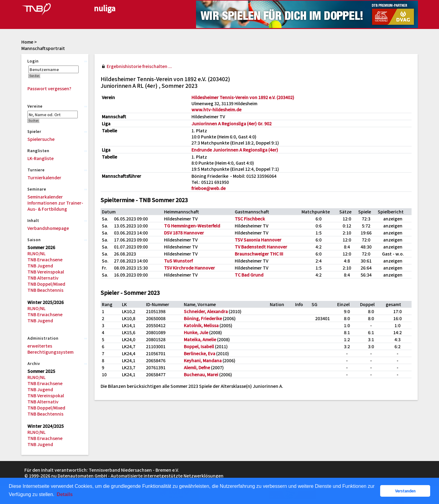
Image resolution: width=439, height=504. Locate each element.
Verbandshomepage (48, 228)
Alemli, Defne (197, 367)
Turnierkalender (44, 177)
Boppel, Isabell (199, 346)
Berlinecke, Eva (200, 353)
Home (27, 42)
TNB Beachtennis (45, 290)
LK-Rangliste (41, 158)
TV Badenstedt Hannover (261, 247)
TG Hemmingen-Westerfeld (192, 226)
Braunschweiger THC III (259, 254)
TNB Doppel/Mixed (46, 284)
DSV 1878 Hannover (184, 233)
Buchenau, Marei (201, 374)
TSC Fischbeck (250, 219)
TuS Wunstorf (178, 261)
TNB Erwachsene (45, 259)
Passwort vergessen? (49, 88)
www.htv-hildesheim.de (216, 109)
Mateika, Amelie (200, 339)
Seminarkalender (45, 197)
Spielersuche (41, 139)
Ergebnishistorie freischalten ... (139, 66)
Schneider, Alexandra (206, 311)
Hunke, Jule (196, 332)
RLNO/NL (36, 253)
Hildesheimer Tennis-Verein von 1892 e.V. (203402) (243, 97)
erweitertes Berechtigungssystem (50, 349)
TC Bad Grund (249, 275)
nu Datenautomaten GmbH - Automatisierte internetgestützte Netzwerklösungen (137, 476)
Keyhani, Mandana (203, 360)
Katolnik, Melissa (201, 325)
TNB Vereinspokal (46, 272)
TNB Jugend (40, 266)
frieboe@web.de (209, 188)
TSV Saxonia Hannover (258, 240)
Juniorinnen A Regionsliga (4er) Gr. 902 (232, 123)
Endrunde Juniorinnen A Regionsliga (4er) (235, 150)
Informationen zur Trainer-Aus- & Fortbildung (55, 206)
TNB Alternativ (43, 278)
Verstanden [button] (405, 491)
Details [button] (65, 494)
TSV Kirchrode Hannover (189, 268)
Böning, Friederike (203, 318)
